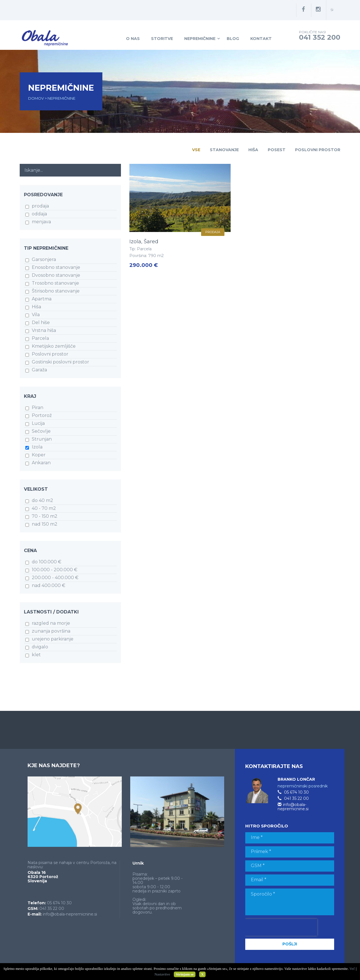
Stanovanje (224, 150)
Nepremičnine (200, 39)
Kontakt (261, 39)
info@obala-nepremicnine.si (70, 914)
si (332, 10)
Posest (277, 150)
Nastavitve (162, 974)
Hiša (253, 150)
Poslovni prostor (318, 150)
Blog (233, 39)
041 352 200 (320, 37)
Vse (196, 150)
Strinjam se (185, 974)
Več (352, 969)
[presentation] (281, 927)
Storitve (162, 39)
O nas (133, 39)
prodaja (213, 232)
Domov (36, 98)
